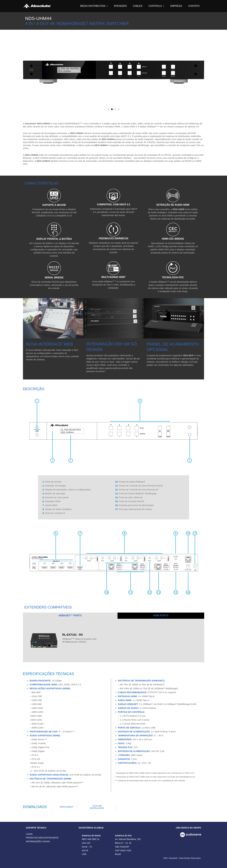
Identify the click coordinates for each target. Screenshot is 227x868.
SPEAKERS (120, 6)
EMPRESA (176, 6)
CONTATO (194, 6)
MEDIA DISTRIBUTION (94, 6)
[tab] (70, 616)
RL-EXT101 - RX (73, 635)
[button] (109, 109)
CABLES (138, 6)
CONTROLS (156, 6)
